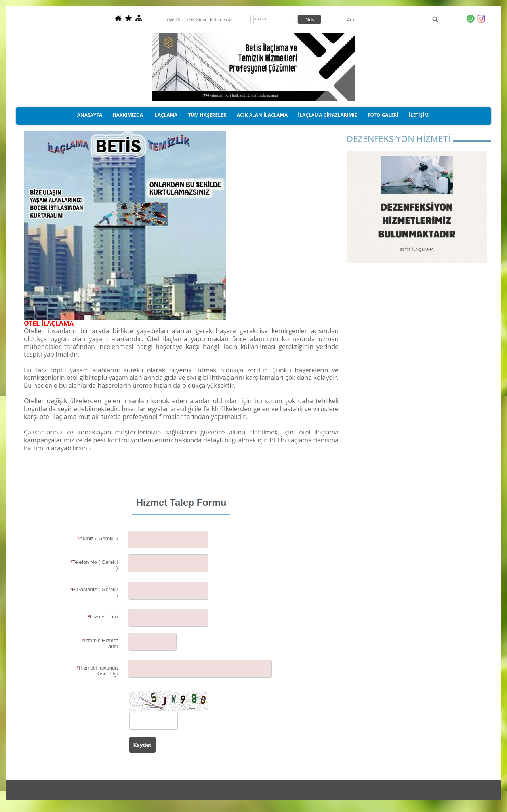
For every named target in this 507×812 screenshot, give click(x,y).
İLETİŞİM (419, 115)
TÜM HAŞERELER (207, 115)
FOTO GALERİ (383, 115)
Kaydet (142, 745)
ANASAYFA (90, 115)
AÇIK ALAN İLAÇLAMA (262, 115)
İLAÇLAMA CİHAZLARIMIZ (328, 115)
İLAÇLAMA (165, 115)
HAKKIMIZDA (128, 115)
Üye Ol (173, 19)
